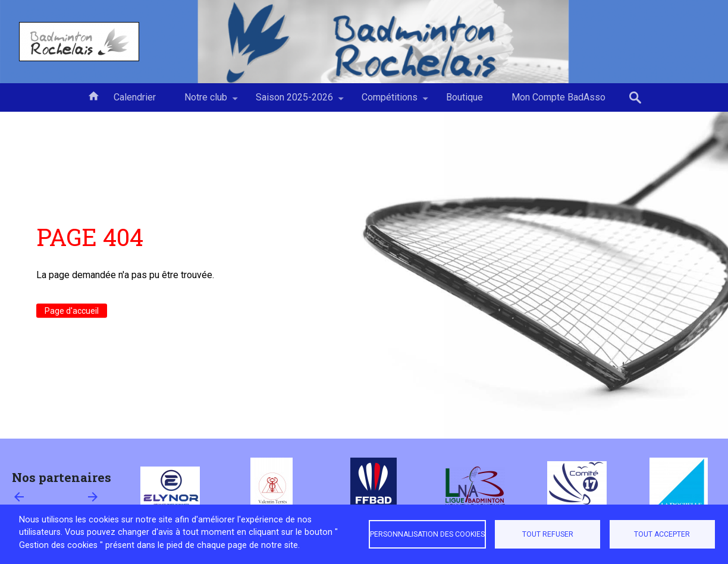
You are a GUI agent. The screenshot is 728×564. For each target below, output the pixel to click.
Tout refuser (548, 534)
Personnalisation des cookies (427, 534)
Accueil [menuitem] (93, 95)
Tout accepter (662, 534)
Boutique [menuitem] (465, 97)
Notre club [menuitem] (206, 102)
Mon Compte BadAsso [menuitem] (558, 97)
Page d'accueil (72, 311)
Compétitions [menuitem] (390, 102)
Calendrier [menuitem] (135, 97)
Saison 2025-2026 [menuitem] (294, 102)
